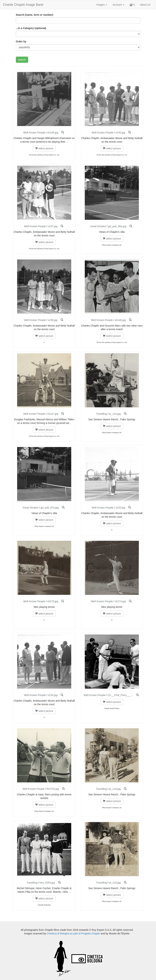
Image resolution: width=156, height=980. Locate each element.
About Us (145, 5)
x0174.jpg (120, 601)
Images (102, 5)
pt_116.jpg (115, 414)
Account (118, 5)
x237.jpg (53, 226)
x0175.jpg (53, 601)
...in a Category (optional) (31, 28)
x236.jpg (53, 320)
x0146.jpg (53, 133)
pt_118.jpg (115, 789)
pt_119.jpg (115, 883)
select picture (44, 148)
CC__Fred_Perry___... (120, 695)
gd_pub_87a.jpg (50, 508)
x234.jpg (53, 695)
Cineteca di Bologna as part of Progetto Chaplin (73, 933)
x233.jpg (120, 508)
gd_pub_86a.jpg (117, 226)
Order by (21, 41)
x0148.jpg (120, 320)
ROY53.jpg (53, 789)
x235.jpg (120, 133)
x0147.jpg (53, 414)
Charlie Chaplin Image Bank (23, 5)
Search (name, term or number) (35, 15)
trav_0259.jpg (47, 883)
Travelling (101, 414)
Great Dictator (98, 226)
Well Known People (34, 133)
